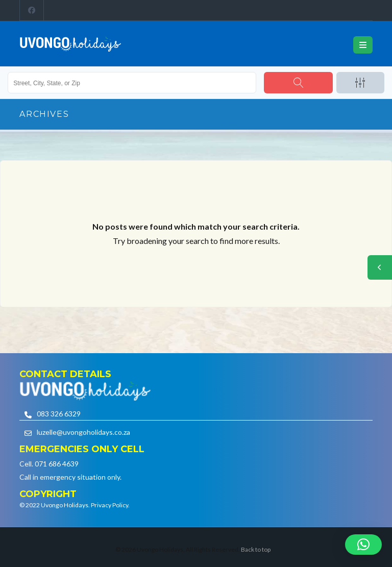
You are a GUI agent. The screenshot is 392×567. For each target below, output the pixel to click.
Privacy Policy (109, 505)
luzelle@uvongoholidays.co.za (83, 432)
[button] (363, 545)
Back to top (256, 549)
